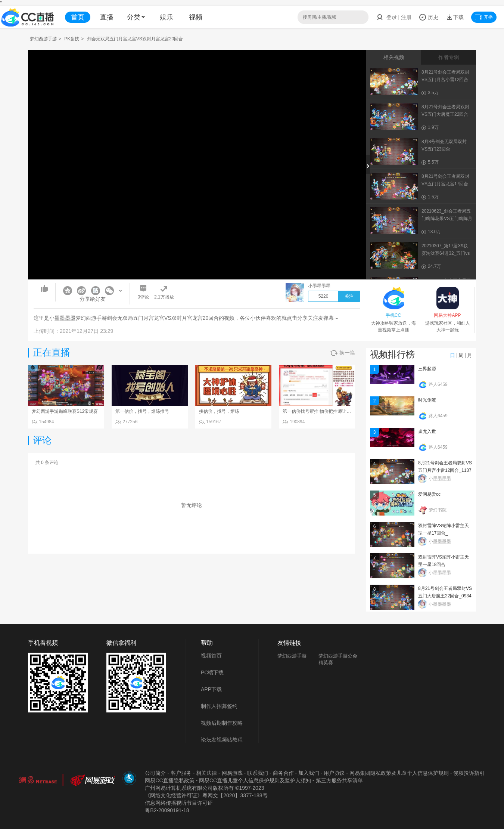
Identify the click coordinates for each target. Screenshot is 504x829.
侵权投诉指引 (469, 773)
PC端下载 (212, 672)
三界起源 (427, 369)
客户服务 (181, 773)
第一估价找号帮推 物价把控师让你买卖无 (323, 411)
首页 (78, 17)
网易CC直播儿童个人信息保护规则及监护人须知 (255, 780)
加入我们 (309, 773)
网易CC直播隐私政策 (169, 780)
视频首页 (211, 656)
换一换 (343, 353)
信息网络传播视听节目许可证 (179, 803)
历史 (429, 17)
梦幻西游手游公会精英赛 (338, 659)
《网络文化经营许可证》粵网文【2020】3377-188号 (206, 795)
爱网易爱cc (429, 494)
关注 (349, 296)
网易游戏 (232, 773)
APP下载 (211, 689)
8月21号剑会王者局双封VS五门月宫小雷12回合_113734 (445, 470)
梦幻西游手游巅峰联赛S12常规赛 (65, 411)
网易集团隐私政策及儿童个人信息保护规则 (399, 773)
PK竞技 (72, 39)
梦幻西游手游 (43, 39)
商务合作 (283, 773)
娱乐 (167, 17)
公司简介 (155, 773)
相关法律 (206, 773)
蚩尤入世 (427, 431)
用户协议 (334, 773)
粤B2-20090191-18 (167, 810)
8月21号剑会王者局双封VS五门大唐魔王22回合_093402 (445, 596)
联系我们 (258, 773)
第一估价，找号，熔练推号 (142, 411)
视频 (196, 17)
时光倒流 (427, 400)
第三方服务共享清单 (339, 780)
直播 (107, 17)
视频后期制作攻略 (222, 723)
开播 (484, 17)
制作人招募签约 (219, 706)
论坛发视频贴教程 (222, 740)
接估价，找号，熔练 (219, 411)
